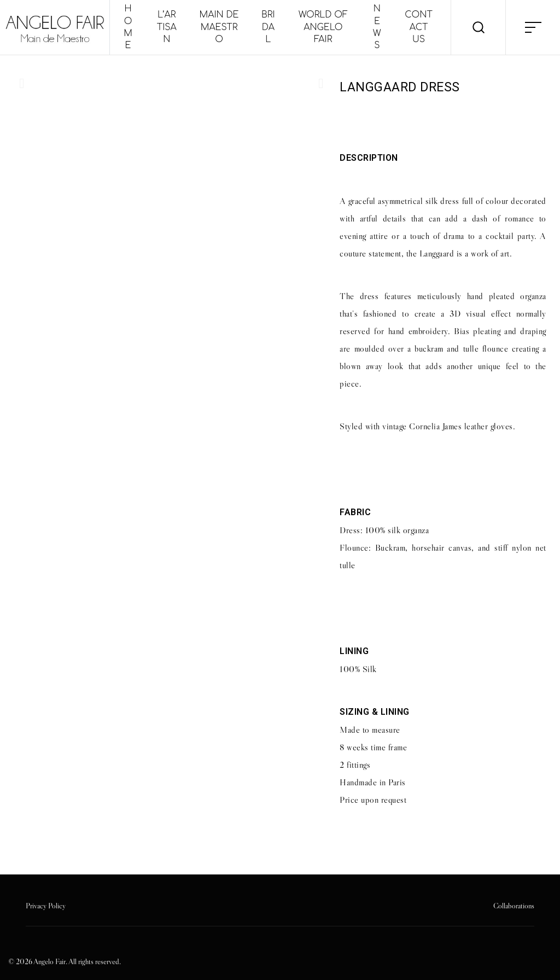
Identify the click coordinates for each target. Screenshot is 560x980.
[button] (22, 83)
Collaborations (514, 906)
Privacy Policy (46, 906)
